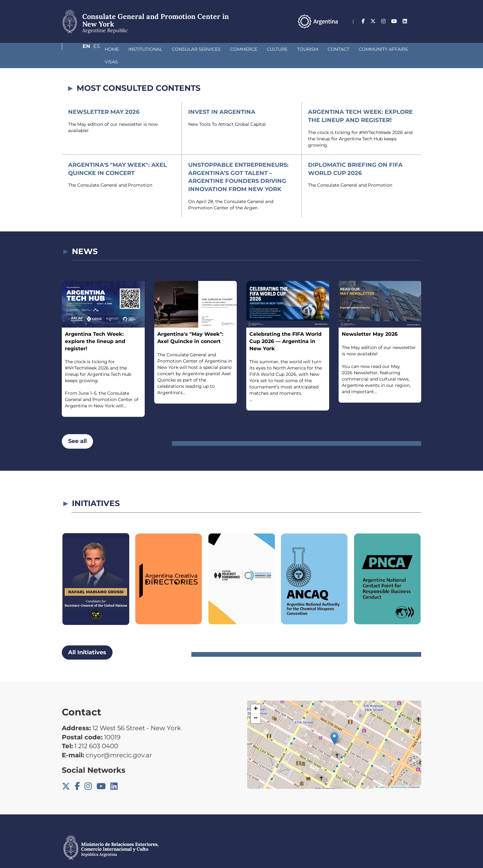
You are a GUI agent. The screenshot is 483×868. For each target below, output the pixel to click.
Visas (391, 49)
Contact (305, 49)
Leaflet (381, 775)
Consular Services (163, 49)
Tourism (274, 49)
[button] (334, 726)
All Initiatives (87, 640)
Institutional (112, 49)
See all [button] (77, 428)
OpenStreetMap (398, 775)
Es (418, 21)
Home (78, 49)
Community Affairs (350, 49)
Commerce (210, 49)
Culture (244, 49)
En (405, 21)
